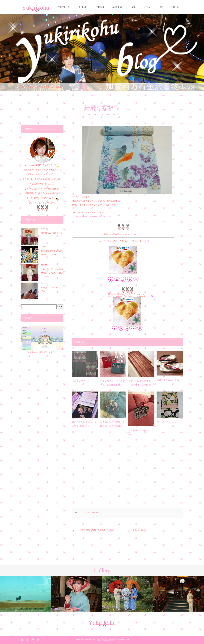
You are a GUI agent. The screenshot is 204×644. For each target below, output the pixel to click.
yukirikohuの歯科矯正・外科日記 (42, 352)
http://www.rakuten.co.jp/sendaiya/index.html (91, 216)
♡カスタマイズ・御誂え (108, 115)
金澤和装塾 (29, 193)
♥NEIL (133, 7)
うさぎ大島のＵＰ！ (82, 381)
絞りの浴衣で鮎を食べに (52, 233)
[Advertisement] (127, 474)
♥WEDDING (117, 7)
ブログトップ (64, 7)
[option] (26, 594)
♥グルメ (147, 7)
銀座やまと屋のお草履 (168, 380)
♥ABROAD (99, 7)
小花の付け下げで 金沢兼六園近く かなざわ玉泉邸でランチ (52, 273)
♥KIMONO (82, 7)
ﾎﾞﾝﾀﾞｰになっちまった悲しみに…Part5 (97, 530)
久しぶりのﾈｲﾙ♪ (140, 530)
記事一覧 (175, 7)
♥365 (161, 7)
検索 (61, 307)
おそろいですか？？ (167, 422)
